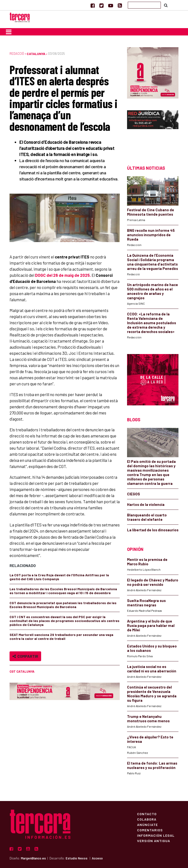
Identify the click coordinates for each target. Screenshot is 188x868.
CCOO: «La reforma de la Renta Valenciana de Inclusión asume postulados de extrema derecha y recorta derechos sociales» (152, 323)
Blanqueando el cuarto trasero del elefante (147, 517)
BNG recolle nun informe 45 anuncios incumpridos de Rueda (151, 235)
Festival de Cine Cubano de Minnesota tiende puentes (151, 212)
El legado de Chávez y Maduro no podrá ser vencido (153, 582)
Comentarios (150, 830)
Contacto (147, 814)
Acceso (97, 858)
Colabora (147, 819)
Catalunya (36, 54)
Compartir (25, 656)
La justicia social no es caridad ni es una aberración (152, 669)
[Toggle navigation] (9, 32)
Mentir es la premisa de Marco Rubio (147, 562)
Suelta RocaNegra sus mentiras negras (146, 603)
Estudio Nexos (76, 858)
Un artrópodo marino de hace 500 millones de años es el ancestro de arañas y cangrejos (153, 291)
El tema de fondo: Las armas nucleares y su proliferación (152, 765)
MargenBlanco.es (33, 858)
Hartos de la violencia (146, 504)
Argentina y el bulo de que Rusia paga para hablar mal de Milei (151, 625)
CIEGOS (134, 494)
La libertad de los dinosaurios (153, 530)
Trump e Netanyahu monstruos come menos (148, 719)
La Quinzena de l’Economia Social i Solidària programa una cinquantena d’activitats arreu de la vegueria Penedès (153, 262)
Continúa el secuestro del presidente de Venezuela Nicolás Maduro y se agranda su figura (152, 694)
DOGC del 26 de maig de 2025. (63, 275)
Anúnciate (147, 824)
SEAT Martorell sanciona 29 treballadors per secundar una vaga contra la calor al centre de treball (61, 637)
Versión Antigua (154, 841)
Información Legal (156, 835)
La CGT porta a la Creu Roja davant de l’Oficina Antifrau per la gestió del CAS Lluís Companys (59, 577)
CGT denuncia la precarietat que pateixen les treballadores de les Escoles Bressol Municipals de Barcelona (63, 605)
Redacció (17, 54)
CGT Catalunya (22, 671)
